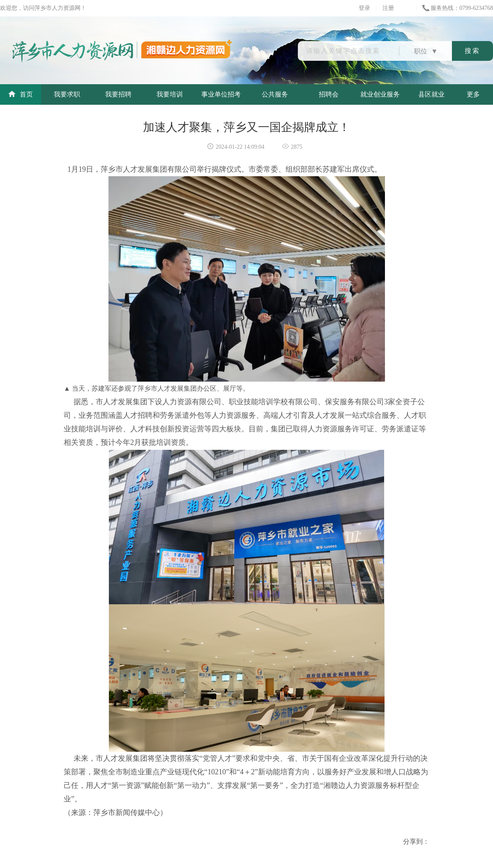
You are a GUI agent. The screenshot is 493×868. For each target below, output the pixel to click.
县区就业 (431, 94)
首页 (21, 94)
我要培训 (170, 94)
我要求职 (67, 94)
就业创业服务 (380, 94)
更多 (473, 94)
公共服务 (275, 94)
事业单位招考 (221, 94)
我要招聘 (118, 94)
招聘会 (329, 94)
